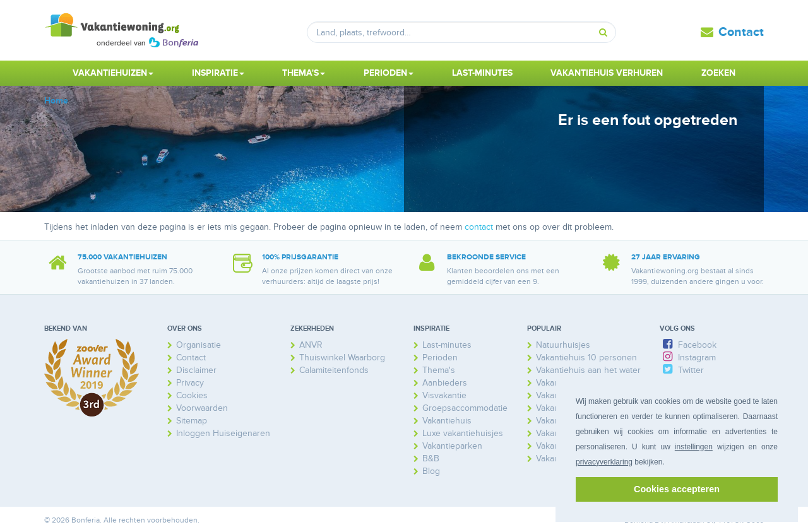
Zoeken (718, 73)
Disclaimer (196, 370)
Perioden (440, 358)
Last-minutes (482, 73)
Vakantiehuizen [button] (113, 73)
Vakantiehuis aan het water (588, 370)
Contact (741, 32)
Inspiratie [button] (218, 73)
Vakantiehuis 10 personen (586, 358)
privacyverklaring (604, 462)
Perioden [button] (389, 73)
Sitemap (192, 421)
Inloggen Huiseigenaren (223, 433)
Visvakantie (444, 395)
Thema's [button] (304, 73)
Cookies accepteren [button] (677, 489)
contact (479, 227)
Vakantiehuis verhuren (607, 73)
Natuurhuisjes (563, 345)
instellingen (694, 447)
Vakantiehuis (447, 421)
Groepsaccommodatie (465, 408)
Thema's (439, 370)
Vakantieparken (452, 446)
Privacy (190, 383)
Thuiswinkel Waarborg (342, 358)
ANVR (311, 345)
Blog (431, 471)
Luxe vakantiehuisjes (463, 433)
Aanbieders (445, 383)
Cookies (192, 395)
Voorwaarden (202, 408)
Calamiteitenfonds (334, 370)
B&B (431, 458)
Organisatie (199, 345)
